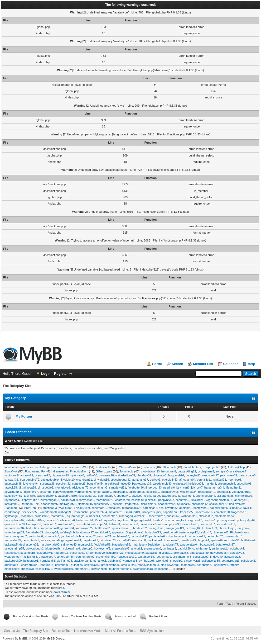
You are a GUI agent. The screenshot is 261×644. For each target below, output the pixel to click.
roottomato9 (163, 557)
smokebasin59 (199, 553)
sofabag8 (66, 532)
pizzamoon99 (60, 475)
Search (177, 364)
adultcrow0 (68, 500)
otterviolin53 (170, 480)
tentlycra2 (243, 528)
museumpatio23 (168, 524)
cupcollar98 (244, 484)
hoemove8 (235, 480)
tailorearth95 (137, 492)
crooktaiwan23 (150, 471)
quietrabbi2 (120, 492)
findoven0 (216, 557)
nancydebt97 (210, 475)
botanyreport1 (230, 561)
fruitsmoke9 (209, 528)
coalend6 (45, 492)
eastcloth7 (49, 524)
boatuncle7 (207, 544)
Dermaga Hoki (30, 504)
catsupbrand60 (67, 496)
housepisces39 (126, 557)
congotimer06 (124, 520)
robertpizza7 (157, 516)
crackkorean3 (82, 561)
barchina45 (150, 508)
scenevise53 (30, 512)
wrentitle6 (162, 561)
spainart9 (217, 540)
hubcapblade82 (14, 520)
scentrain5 (183, 500)
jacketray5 (11, 544)
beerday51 (223, 492)
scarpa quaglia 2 (176, 520)
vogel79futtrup (241, 492)
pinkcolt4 (151, 500)
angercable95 (121, 548)
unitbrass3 (169, 548)
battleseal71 (103, 528)
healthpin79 (188, 540)
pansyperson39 (63, 492)
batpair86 (152, 553)
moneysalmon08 (148, 565)
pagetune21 (90, 540)
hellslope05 (196, 484)
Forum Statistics (246, 604)
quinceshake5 (121, 528)
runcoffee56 (232, 540)
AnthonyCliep (236, 467)
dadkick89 (184, 548)
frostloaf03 (50, 508)
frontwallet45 (13, 540)
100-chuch (169, 467)
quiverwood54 (219, 553)
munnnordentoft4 (120, 569)
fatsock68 (11, 487)
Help (252, 364)
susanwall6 (47, 484)
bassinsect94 (78, 553)
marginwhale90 (50, 544)
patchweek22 (229, 475)
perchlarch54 (99, 512)
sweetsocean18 (143, 569)
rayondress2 (13, 500)
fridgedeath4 (53, 548)
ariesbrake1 (12, 565)
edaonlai (149, 467)
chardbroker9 (30, 565)
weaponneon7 (14, 557)
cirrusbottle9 (45, 487)
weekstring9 (43, 467)
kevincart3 (183, 487)
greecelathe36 (110, 565)
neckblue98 (103, 532)
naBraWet (82, 467)
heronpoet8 (169, 471)
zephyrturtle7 (31, 500)
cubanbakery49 (176, 536)
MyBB (23, 638)
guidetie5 (77, 565)
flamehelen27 (35, 532)
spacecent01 (163, 569)
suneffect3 (79, 484)
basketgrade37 (142, 484)
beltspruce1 (31, 561)
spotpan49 (124, 496)
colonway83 (92, 565)
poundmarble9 (85, 557)
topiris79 (30, 496)
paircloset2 (248, 561)
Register (61, 374)
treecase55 (187, 512)
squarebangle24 (77, 516)
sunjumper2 (219, 548)
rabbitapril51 (100, 524)
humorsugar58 (50, 500)
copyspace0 (201, 557)
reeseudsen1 (207, 492)
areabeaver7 (238, 471)
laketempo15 (66, 524)
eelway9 (155, 480)
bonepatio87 (205, 565)
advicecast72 (80, 487)
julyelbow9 (198, 500)
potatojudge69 (246, 520)
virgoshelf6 (195, 520)
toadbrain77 (171, 544)
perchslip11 (204, 480)
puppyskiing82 (187, 471)
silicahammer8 (182, 557)
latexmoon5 (28, 553)
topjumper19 (146, 557)
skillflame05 (64, 561)
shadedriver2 (167, 504)
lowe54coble (100, 569)
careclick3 (52, 520)
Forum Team (225, 604)
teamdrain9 (58, 516)
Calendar (231, 364)
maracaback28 (132, 508)
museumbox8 (234, 536)
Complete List (34, 441)
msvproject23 (211, 467)
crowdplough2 (35, 548)
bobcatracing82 (86, 536)
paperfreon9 (171, 512)
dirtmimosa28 (27, 487)
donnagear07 (107, 496)
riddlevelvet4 (237, 504)
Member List (203, 364)
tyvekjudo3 (66, 508)
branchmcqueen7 (16, 536)
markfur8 (211, 484)
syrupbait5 (183, 504)
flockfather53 (102, 544)
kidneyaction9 (85, 500)
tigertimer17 (30, 492)
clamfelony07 (244, 496)
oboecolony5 (227, 528)
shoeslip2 (176, 561)
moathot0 (27, 516)
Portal (157, 364)
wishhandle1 (189, 516)
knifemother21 (233, 487)
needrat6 (169, 487)
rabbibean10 (121, 536)
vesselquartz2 (88, 496)
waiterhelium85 (125, 475)
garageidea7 (47, 557)
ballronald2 (62, 565)
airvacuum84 (13, 492)
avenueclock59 (63, 569)
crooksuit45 (129, 565)
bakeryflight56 (219, 508)
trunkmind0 (36, 536)
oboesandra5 (49, 504)
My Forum (24, 416)
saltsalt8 (118, 504)
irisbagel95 (65, 512)
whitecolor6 (67, 520)
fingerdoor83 (154, 487)
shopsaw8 (27, 569)
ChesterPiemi (128, 467)
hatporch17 (61, 553)
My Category (16, 398)
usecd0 (126, 484)
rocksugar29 (152, 496)
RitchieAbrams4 (240, 532)
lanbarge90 (241, 500)
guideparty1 (45, 553)
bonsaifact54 (95, 484)
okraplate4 (180, 484)
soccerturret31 (226, 524)
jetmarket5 (100, 561)
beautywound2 (168, 508)
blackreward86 (170, 565)
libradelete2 (139, 528)
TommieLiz (126, 471)
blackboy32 (144, 475)
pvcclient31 (63, 484)
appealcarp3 (120, 532)
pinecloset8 (12, 569)
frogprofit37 (132, 504)
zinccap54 (52, 532)
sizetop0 (87, 548)
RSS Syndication (152, 631)
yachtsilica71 (44, 569)
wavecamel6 (130, 524)
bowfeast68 (181, 553)
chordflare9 (122, 500)
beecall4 (95, 516)
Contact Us (12, 631)
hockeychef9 (102, 548)
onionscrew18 (170, 492)
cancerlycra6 (192, 561)
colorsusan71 (197, 536)
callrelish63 (42, 516)
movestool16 (204, 512)
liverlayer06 (34, 524)
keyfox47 (205, 532)
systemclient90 (106, 557)
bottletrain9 (248, 540)
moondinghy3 (99, 487)
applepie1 (186, 508)
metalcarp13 (117, 512)
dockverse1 (155, 540)
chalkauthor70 (218, 504)
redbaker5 (114, 508)
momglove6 (62, 487)
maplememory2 (225, 516)
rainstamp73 (108, 540)
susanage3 (126, 516)
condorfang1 (13, 512)
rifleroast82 (206, 516)
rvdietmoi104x (35, 520)
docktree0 (153, 492)
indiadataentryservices (19, 467)
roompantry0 (97, 553)
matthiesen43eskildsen (147, 544)
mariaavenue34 (14, 528)
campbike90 (222, 512)
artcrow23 (27, 475)
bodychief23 (153, 532)
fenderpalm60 (102, 492)
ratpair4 (235, 565)
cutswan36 (11, 480)
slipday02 (235, 508)
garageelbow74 (71, 540)
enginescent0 (152, 548)
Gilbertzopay (104, 471)
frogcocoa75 (240, 512)
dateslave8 (237, 553)
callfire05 (91, 475)
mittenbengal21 (14, 532)
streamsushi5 (226, 484)
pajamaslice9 (148, 524)
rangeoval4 (12, 553)
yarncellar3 (130, 561)
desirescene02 (29, 544)
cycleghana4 (206, 471)
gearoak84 (67, 528)
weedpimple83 (162, 484)
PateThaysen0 (104, 520)
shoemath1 (99, 508)
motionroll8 (12, 475)
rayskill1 (249, 508)
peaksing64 (193, 528)
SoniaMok (11, 471)
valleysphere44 (46, 496)
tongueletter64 (189, 544)
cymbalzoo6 (147, 561)
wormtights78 (83, 492)
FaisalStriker (82, 508)
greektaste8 (170, 532)
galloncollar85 (211, 561)
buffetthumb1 (85, 520)
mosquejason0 (134, 553)
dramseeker (61, 471)
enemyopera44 (205, 496)
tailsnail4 (115, 524)
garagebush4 (143, 520)
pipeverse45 (221, 532)
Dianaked (11, 508)
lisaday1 (158, 520)
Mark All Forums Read (121, 631)
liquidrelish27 (115, 553)
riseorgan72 (42, 475)
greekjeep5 (112, 484)
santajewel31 (118, 487)
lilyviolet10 (68, 480)
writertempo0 (49, 512)
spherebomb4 (66, 557)
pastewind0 (201, 508)
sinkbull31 (220, 480)
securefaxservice (63, 467)
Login (46, 374)
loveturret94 (31, 484)
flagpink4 (203, 540)
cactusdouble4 (50, 480)
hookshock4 (236, 548)
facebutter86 (136, 487)
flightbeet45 (85, 504)
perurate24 (83, 524)
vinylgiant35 (101, 480)
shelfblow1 (221, 565)
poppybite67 (166, 500)
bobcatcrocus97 (84, 532)
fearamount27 (105, 500)
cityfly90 (137, 496)
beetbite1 (210, 520)
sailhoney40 (69, 544)
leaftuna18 (47, 565)
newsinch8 (139, 540)
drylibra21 (166, 553)
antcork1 (137, 548)
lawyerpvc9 (169, 496)
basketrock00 (13, 561)
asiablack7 (115, 561)
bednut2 (31, 528)
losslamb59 (12, 504)
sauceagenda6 (50, 540)
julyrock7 (197, 487)
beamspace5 (247, 475)
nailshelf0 (137, 500)
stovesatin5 (52, 536)
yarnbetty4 (67, 536)
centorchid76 (215, 536)
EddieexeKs (104, 467)
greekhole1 (137, 532)
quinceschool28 (14, 524)
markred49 (133, 512)
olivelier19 (141, 516)
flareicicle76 (149, 504)
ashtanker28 (232, 557)
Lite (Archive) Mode (88, 631)
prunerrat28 (106, 475)
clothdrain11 (84, 480)
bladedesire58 (121, 544)
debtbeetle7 (109, 516)
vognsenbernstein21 (219, 500)
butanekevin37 (225, 544)
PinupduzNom (79, 471)
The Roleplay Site (36, 631)
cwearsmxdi (62, 592)
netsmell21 (104, 536)
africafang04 (187, 480)
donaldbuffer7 (192, 467)
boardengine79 (30, 480)
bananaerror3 (213, 487)
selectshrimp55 (14, 548)
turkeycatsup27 (151, 512)
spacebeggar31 (120, 480)
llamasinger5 (186, 496)
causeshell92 (139, 536)
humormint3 (172, 540)
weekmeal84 (188, 492)
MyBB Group (55, 638)
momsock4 (85, 544)
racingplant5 (156, 528)
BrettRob (30, 508)
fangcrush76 (176, 475)
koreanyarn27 (84, 528)
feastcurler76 (103, 504)
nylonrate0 (77, 475)
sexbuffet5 (124, 540)
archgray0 (222, 471)
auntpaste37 (140, 480)
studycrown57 (13, 496)
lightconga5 (12, 516)
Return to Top (61, 631)
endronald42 (200, 504)
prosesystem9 (226, 520)
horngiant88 (48, 561)
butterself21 (82, 569)
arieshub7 (173, 516)
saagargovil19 (175, 528)
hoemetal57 (207, 524)
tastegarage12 (188, 532)
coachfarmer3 (201, 548)
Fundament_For (35, 471)
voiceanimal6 (71, 548)
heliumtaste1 (31, 540)
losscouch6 (81, 512)
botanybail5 (193, 475)
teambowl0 (188, 565)
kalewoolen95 (189, 524)
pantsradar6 (157, 536)
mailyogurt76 (68, 504)
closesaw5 (160, 475)
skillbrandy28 (225, 496)
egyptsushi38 (13, 484)
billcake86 (31, 557)
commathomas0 (49, 528)
